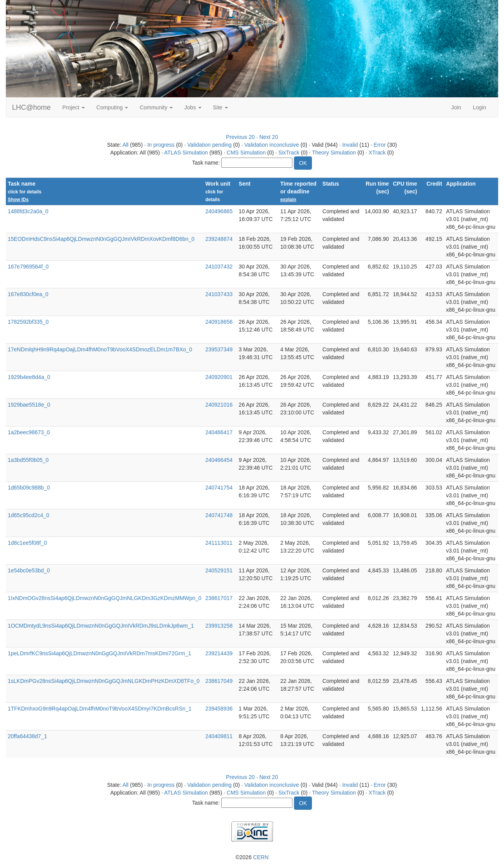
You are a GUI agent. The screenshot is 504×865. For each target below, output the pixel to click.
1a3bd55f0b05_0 (28, 460)
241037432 (219, 267)
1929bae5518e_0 (29, 405)
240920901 (219, 377)
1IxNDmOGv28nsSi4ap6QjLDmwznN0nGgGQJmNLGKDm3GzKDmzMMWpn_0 (105, 598)
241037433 (219, 294)
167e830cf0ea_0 (28, 294)
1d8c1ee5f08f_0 (27, 543)
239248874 (219, 239)
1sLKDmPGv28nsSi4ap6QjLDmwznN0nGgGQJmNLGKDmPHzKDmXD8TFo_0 (104, 681)
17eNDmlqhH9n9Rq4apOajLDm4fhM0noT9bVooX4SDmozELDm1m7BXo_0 (100, 349)
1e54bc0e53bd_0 (29, 570)
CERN (261, 857)
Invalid (350, 145)
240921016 (219, 405)
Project (73, 107)
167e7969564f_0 (28, 267)
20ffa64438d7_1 (27, 736)
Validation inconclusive (272, 145)
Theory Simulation (334, 153)
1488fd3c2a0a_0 (28, 211)
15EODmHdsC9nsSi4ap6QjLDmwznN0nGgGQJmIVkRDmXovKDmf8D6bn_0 (101, 239)
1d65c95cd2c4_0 (29, 515)
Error (380, 145)
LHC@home (31, 107)
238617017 (219, 598)
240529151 (219, 570)
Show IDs (18, 200)
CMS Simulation (246, 153)
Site (220, 107)
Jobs (193, 107)
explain (288, 200)
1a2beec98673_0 (29, 432)
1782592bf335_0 (28, 322)
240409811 (219, 736)
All (126, 145)
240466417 (219, 432)
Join (456, 107)
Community (156, 107)
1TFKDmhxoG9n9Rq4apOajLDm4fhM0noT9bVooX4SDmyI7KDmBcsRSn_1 (100, 709)
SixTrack (289, 153)
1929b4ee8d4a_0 (29, 377)
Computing (112, 107)
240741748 (219, 515)
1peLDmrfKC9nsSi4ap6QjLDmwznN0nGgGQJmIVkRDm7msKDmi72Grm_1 (99, 653)
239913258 (219, 626)
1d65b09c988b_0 (29, 488)
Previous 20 (240, 137)
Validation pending (209, 145)
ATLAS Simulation (186, 153)
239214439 (219, 653)
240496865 (219, 211)
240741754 (219, 488)
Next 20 (269, 137)
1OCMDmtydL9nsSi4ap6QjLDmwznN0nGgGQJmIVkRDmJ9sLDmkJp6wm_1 (101, 626)
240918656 (219, 322)
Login (479, 107)
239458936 (219, 709)
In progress (161, 145)
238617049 (219, 681)
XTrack (377, 153)
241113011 (219, 543)
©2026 (252, 857)
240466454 (219, 460)
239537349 (219, 349)
